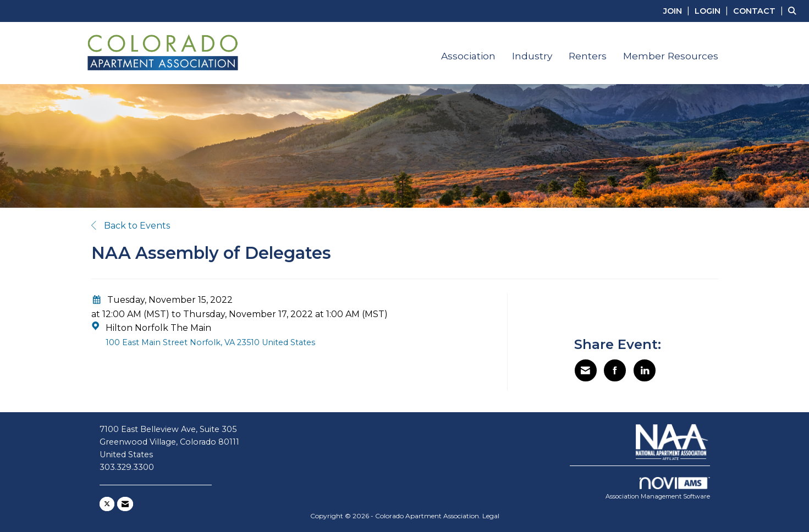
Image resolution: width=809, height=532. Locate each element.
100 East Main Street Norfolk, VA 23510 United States (210, 342)
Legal (491, 516)
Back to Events (131, 226)
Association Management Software (658, 489)
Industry (532, 56)
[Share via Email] (586, 370)
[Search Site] (794, 11)
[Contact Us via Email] (125, 504)
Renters (588, 56)
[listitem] (678, 11)
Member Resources (671, 56)
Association (468, 56)
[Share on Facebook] (615, 370)
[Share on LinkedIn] (645, 370)
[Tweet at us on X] (107, 504)
